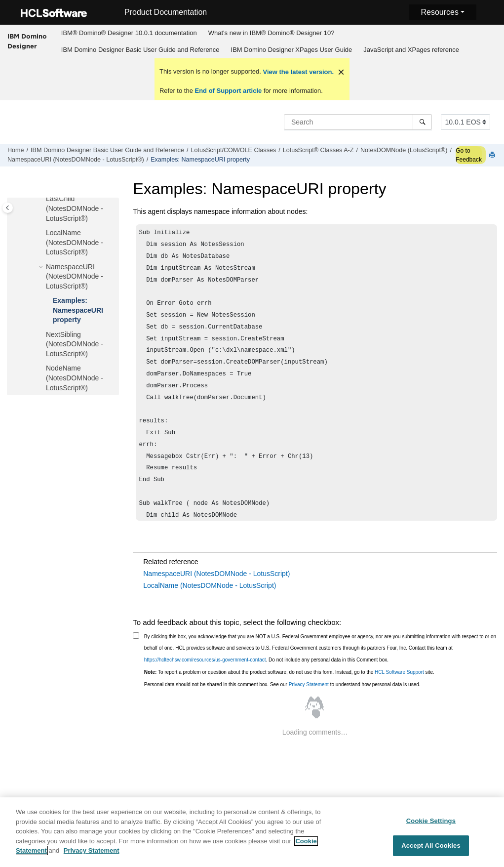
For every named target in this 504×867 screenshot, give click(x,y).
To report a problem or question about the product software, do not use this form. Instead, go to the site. (289, 672)
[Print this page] (493, 155)
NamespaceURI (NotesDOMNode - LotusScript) (216, 574)
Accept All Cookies (431, 851)
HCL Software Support (399, 672)
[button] (42, 199)
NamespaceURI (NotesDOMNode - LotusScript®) (76, 160)
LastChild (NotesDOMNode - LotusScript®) (75, 208)
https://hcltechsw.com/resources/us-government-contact (205, 660)
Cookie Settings (431, 826)
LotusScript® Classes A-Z (318, 150)
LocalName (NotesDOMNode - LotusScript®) (75, 242)
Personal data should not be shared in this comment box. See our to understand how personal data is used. (282, 684)
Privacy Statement (309, 684)
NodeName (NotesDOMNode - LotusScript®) (75, 378)
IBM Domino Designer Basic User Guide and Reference (140, 50)
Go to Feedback (469, 155)
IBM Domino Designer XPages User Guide (292, 50)
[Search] (422, 122)
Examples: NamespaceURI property (200, 160)
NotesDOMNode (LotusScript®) (404, 150)
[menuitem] (129, 33)
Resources (439, 12)
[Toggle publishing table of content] (8, 208)
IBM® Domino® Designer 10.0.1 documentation (129, 33)
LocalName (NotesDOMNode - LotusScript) (210, 585)
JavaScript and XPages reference (411, 50)
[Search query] (358, 122)
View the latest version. (297, 72)
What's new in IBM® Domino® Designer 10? (271, 33)
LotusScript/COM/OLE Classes (233, 150)
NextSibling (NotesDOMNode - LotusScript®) (75, 344)
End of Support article (228, 91)
